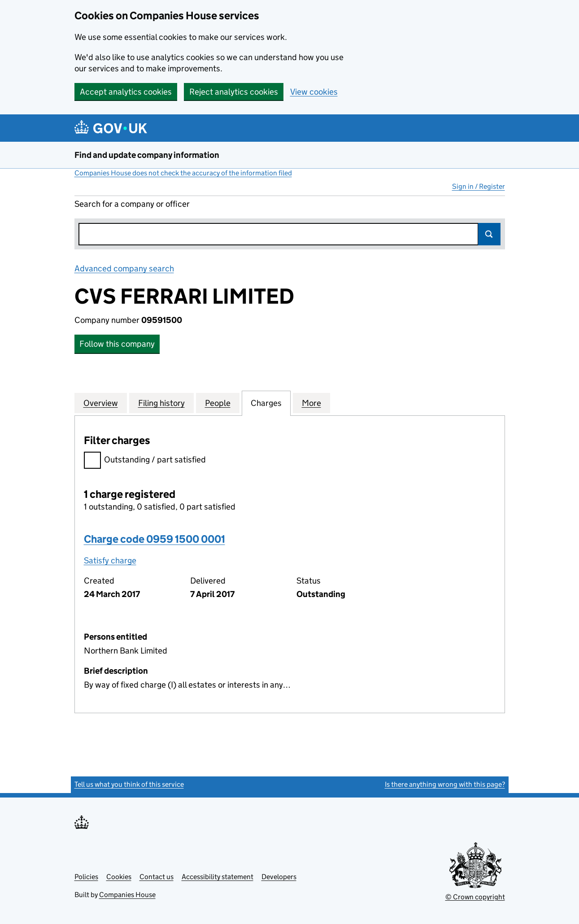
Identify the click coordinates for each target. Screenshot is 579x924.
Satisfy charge (110, 560)
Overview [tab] (101, 403)
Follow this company (117, 344)
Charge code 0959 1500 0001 (155, 539)
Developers (279, 877)
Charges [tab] (266, 403)
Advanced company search (124, 268)
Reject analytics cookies (234, 92)
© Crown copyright (475, 897)
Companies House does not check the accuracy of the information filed (183, 173)
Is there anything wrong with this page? (445, 784)
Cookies (119, 877)
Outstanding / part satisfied (145, 461)
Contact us (157, 877)
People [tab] (218, 403)
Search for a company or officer (132, 204)
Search (489, 234)
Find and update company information (147, 155)
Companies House (127, 895)
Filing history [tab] (161, 403)
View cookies (314, 92)
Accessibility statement (218, 877)
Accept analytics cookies (126, 92)
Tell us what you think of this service (129, 784)
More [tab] (311, 403)
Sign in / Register (479, 186)
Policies (86, 877)
